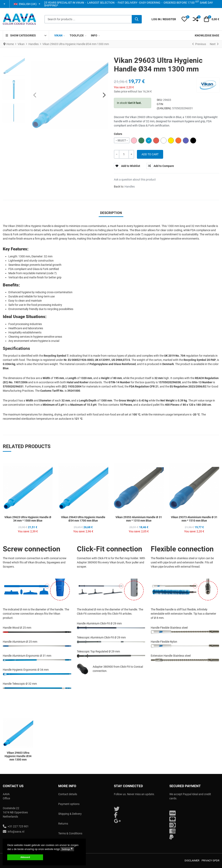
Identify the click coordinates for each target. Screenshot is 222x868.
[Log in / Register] (164, 19)
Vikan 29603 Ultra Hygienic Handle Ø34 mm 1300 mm (18, 756)
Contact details (68, 794)
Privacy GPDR (210, 860)
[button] (5, 4)
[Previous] (199, 44)
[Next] (214, 44)
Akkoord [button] (25, 857)
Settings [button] (67, 849)
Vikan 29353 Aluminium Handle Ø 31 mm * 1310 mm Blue (139, 519)
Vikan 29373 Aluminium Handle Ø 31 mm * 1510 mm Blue (194, 519)
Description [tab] (111, 213)
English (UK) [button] (25, 4)
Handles (130, 187)
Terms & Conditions (70, 833)
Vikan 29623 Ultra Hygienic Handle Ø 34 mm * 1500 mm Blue (28, 519)
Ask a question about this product (135, 180)
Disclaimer (192, 860)
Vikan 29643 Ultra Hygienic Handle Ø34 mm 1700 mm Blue (83, 519)
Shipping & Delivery (70, 814)
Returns (63, 824)
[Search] (137, 19)
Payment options (69, 804)
